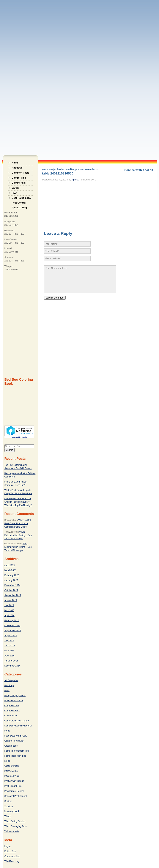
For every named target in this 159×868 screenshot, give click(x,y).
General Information (14, 741)
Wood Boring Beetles (15, 821)
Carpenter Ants (12, 706)
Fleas (7, 731)
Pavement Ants (12, 776)
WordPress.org (12, 861)
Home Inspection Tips (15, 756)
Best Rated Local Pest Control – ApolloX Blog (22, 198)
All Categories (11, 680)
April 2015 (10, 656)
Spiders (8, 801)
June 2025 (10, 565)
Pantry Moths (11, 771)
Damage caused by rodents (18, 726)
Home (15, 163)
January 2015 (11, 661)
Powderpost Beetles (14, 791)
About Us (17, 168)
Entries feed (10, 851)
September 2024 (13, 595)
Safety (15, 188)
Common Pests (21, 173)
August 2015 (11, 636)
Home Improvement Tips (17, 751)
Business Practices (14, 701)
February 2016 (12, 621)
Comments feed (12, 856)
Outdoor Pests (12, 766)
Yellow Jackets (12, 831)
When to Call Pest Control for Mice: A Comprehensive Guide (18, 523)
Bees (7, 691)
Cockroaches (11, 716)
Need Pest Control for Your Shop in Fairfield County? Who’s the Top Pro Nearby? (18, 502)
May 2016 (9, 610)
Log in (8, 846)
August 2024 (11, 600)
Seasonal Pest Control (16, 796)
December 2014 (12, 666)
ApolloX (76, 180)
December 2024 (12, 585)
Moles (7, 761)
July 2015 (9, 641)
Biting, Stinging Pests (15, 696)
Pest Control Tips (13, 786)
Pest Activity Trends (14, 781)
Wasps (8, 816)
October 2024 (11, 590)
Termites (9, 806)
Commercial (19, 183)
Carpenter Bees (12, 711)
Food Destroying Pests (16, 736)
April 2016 (10, 615)
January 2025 (11, 580)
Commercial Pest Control (17, 721)
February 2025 (12, 575)
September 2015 (13, 631)
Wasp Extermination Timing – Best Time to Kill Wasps (18, 535)
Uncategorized (12, 811)
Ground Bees (11, 746)
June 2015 (10, 646)
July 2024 (9, 605)
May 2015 (9, 651)
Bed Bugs (9, 685)
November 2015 (12, 626)
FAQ (14, 193)
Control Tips (19, 178)
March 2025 (10, 570)
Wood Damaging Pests (16, 826)
